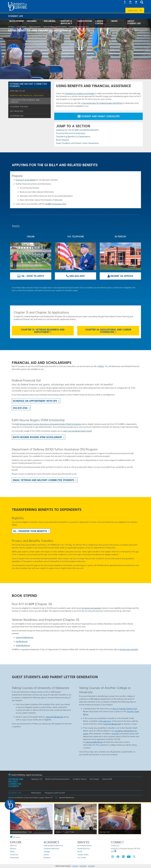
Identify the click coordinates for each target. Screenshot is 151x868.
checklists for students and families (80, 93)
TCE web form (105, 721)
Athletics (13, 848)
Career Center (99, 22)
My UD (80, 851)
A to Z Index (82, 857)
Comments (75, 866)
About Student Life (134, 22)
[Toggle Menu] (49, 95)
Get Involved (17, 111)
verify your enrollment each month (77, 431)
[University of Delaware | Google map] (115, 851)
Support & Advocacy (66, 22)
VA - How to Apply (31, 276)
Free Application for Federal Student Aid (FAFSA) (102, 103)
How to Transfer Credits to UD (125, 709)
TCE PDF (115, 733)
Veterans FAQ (17, 116)
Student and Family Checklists (99, 116)
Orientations (85, 21)
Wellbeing (49, 21)
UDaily (12, 851)
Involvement (17, 21)
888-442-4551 (75, 276)
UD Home (11, 27)
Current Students (21, 27)
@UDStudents (36, 793)
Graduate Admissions (51, 848)
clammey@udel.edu (112, 724)
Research (47, 857)
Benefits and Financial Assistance (79, 27)
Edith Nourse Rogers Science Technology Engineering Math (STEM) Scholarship (48, 424)
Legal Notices (83, 866)
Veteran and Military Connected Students (55, 27)
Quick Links (133, 10)
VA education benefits (129, 649)
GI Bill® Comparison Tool (56, 204)
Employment (15, 857)
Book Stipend (62, 140)
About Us (13, 845)
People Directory (83, 848)
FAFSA (101, 366)
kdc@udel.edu (22, 641)
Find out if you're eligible (26, 180)
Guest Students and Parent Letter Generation (77, 143)
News (114, 21)
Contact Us (115, 845)
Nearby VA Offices (120, 276)
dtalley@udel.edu (23, 645)
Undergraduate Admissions (53, 845)
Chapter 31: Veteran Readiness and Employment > (43, 331)
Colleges (47, 851)
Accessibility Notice (84, 845)
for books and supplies (91, 608)
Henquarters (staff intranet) (55, 793)
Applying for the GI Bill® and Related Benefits (77, 130)
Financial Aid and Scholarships (71, 133)
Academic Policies (19, 107)
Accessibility (91, 866)
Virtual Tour (14, 855)
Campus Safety (83, 855)
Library (46, 855)
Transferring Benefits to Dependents (73, 136)
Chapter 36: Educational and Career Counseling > (108, 331)
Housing (32, 21)
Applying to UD (18, 91)
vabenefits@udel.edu (25, 637)
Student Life (16, 16)
